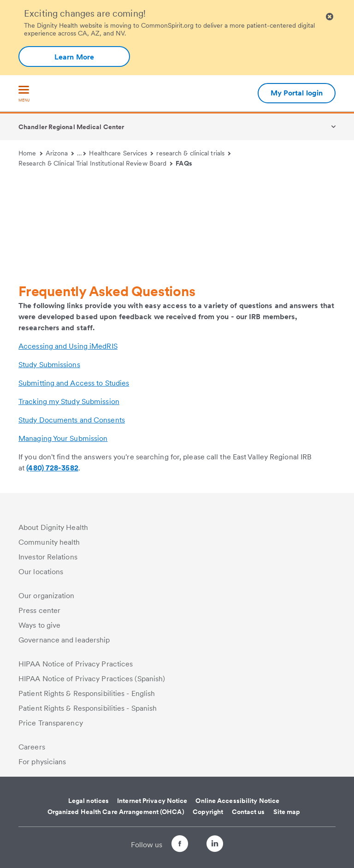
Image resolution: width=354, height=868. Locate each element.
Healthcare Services (121, 153)
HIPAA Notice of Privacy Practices (76, 664)
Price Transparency (51, 723)
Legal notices (88, 801)
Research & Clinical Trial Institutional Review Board (96, 163)
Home (30, 153)
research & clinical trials (193, 153)
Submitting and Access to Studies (74, 383)
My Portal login (297, 93)
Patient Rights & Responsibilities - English (87, 693)
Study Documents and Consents (72, 420)
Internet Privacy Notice (152, 801)
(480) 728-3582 (52, 468)
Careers (32, 747)
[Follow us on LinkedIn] (223, 845)
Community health (49, 542)
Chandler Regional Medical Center (71, 127)
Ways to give (39, 625)
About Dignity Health (53, 527)
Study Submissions (49, 365)
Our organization (47, 596)
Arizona (60, 153)
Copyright (208, 812)
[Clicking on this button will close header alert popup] (330, 17)
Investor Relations (48, 557)
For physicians (42, 762)
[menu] (24, 94)
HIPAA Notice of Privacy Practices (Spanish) (92, 679)
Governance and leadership (64, 640)
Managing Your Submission (63, 438)
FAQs (184, 163)
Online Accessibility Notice (237, 801)
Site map (287, 812)
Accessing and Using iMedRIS (68, 346)
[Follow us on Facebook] (171, 845)
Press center (39, 610)
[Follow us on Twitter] (197, 840)
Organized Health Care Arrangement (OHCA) (116, 812)
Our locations (41, 572)
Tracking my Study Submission (69, 401)
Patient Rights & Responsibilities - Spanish (88, 708)
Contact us (248, 812)
